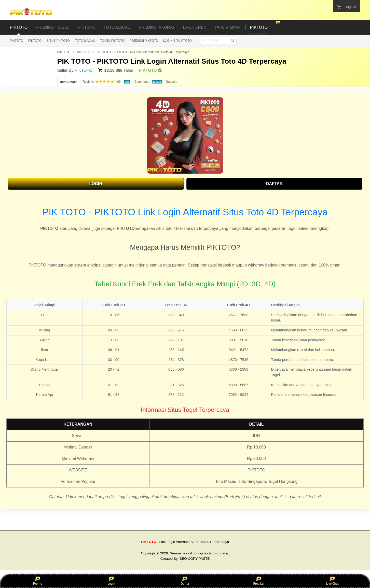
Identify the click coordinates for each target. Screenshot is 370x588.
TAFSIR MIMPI (228, 27)
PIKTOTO (19, 27)
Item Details (69, 82)
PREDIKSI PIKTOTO (144, 41)
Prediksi (259, 581)
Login (111, 581)
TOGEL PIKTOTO (113, 41)
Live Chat (332, 581)
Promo (38, 581)
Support (171, 82)
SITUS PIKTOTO (58, 41)
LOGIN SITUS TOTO (177, 41)
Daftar (185, 581)
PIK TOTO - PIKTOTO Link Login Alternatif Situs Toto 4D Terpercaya (143, 52)
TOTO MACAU (117, 27)
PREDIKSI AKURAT (157, 27)
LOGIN (96, 184)
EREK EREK (195, 27)
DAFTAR (274, 184)
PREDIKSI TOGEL (53, 27)
